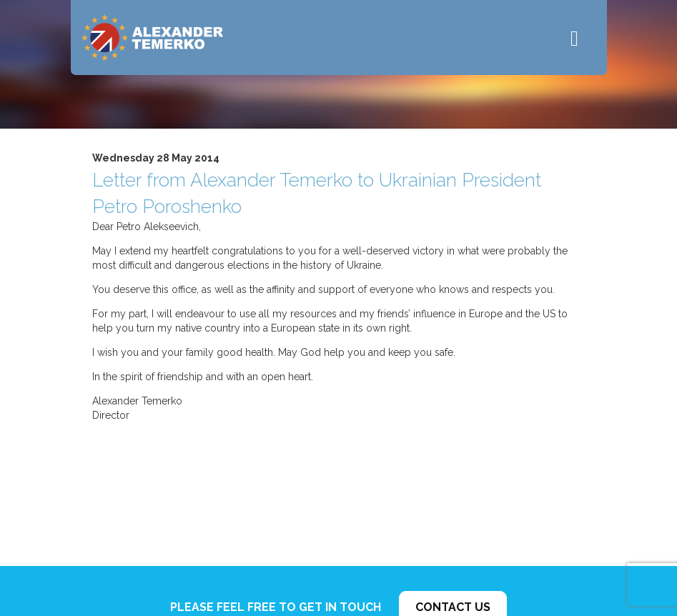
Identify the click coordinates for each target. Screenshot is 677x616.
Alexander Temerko (152, 38)
